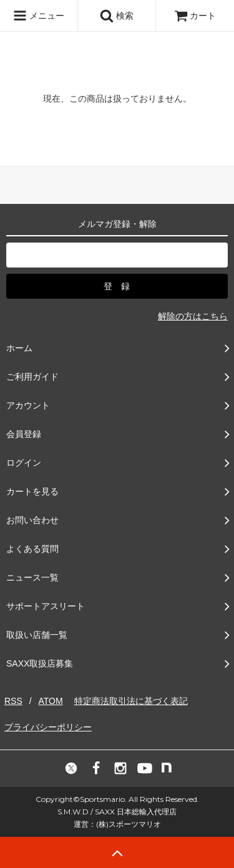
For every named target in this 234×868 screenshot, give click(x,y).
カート (195, 16)
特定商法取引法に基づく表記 (131, 701)
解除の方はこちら (193, 316)
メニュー (39, 16)
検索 (117, 16)
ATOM (50, 701)
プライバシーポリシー (48, 727)
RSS (13, 701)
